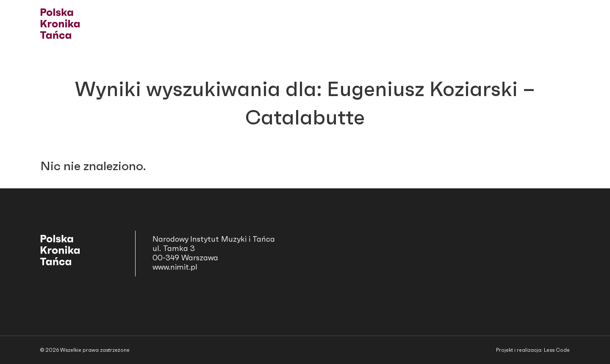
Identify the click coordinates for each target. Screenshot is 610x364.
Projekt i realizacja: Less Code (533, 350)
